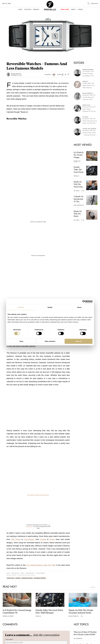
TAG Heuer (16, 539)
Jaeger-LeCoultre (27, 578)
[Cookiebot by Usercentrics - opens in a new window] (84, 302)
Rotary (52, 539)
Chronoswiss (29, 539)
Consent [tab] (21, 307)
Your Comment (9, 639)
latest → (94, 587)
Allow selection (50, 341)
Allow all (79, 341)
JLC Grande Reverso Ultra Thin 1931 (41, 565)
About (73, 9)
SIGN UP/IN (94, 4)
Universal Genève (40, 578)
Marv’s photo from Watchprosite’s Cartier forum (38, 495)
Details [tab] (50, 307)
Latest (20, 9)
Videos (80, 9)
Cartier (18, 578)
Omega (43, 539)
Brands (36, 9)
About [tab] (79, 307)
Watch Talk (11, 578)
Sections (28, 9)
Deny (21, 341)
